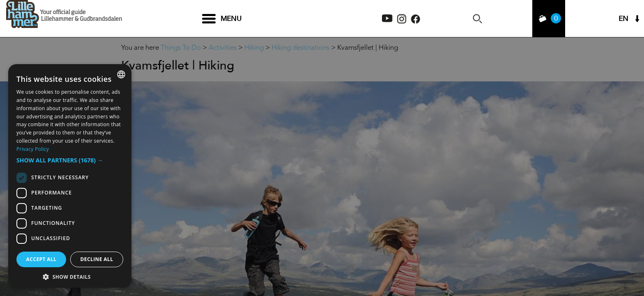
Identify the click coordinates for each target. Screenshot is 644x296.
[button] (70, 160)
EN (623, 19)
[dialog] (70, 176)
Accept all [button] (41, 259)
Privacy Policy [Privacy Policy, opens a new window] (33, 149)
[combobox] (121, 74)
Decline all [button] (97, 259)
